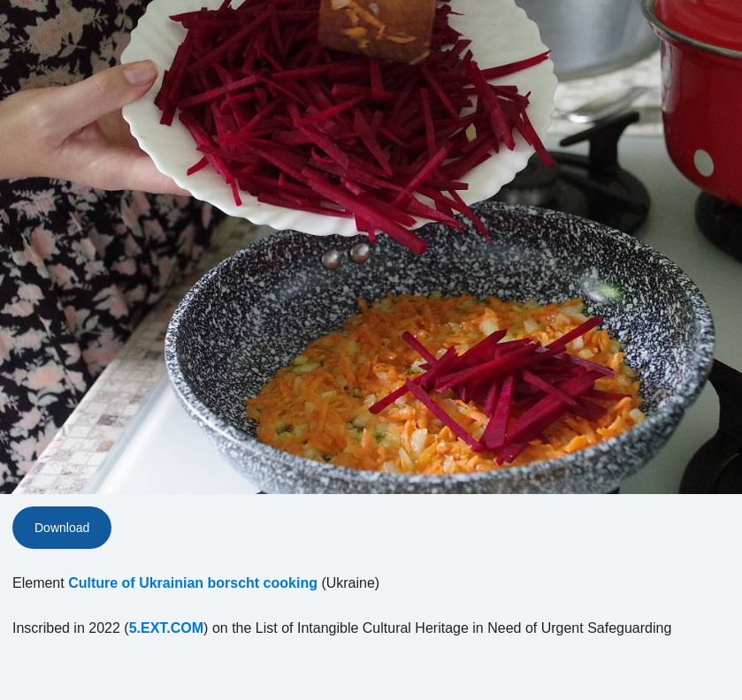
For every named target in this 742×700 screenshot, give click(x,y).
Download (62, 528)
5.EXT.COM (166, 628)
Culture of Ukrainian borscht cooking (193, 583)
